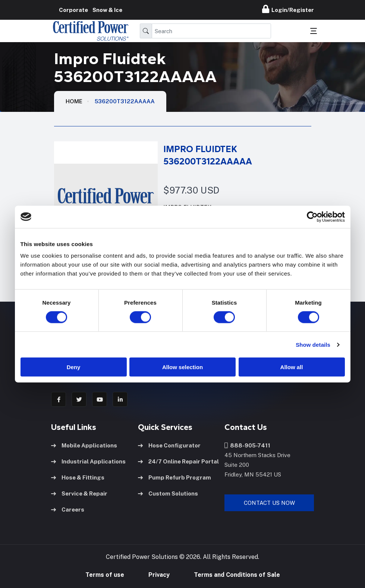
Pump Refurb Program (174, 477)
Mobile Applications (84, 445)
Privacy (159, 575)
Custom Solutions (168, 493)
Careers (68, 510)
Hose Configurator (169, 445)
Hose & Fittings (78, 477)
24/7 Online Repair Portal (178, 461)
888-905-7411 (247, 445)
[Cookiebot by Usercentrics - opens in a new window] (312, 217)
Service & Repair (79, 493)
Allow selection (182, 367)
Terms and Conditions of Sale (237, 575)
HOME (74, 101)
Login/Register (288, 9)
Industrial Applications (88, 461)
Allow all (292, 367)
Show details (313, 344)
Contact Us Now (269, 503)
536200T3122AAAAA (125, 101)
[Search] (212, 31)
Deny (74, 367)
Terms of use (105, 575)
